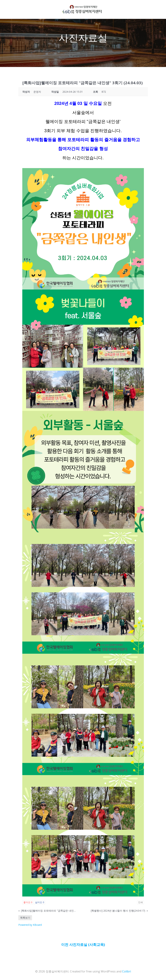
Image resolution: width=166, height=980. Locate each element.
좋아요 (28, 902)
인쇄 (140, 902)
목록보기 (25, 918)
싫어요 (40, 902)
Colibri (127, 970)
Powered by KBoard (30, 925)
